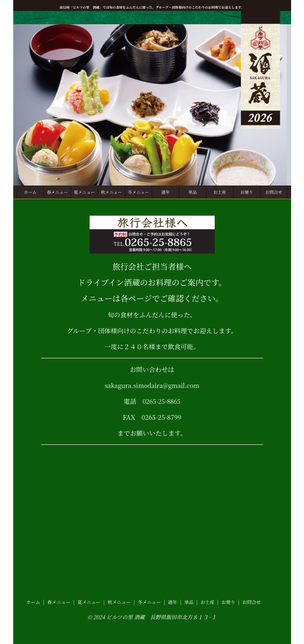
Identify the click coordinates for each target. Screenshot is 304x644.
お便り (247, 192)
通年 (166, 192)
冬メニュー (139, 192)
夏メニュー (84, 192)
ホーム (30, 192)
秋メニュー (111, 192)
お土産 (220, 192)
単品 (193, 192)
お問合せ (274, 192)
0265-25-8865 (161, 401)
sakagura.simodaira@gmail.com (152, 385)
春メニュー (57, 192)
